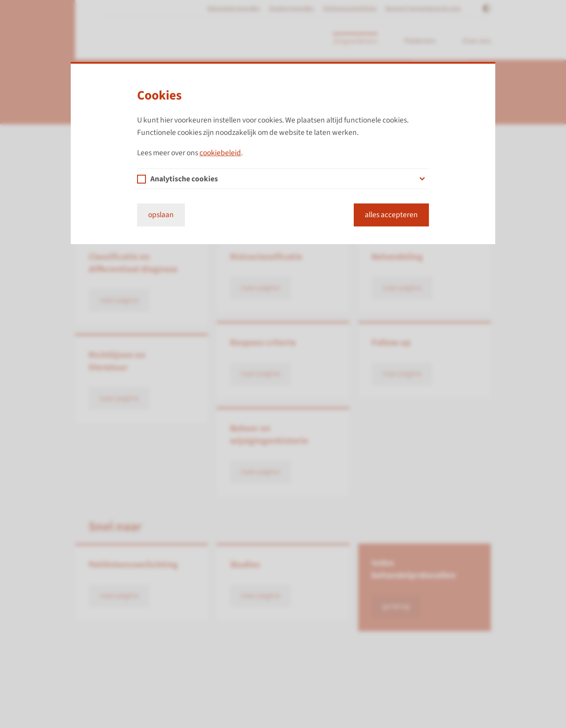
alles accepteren (391, 215)
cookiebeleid (220, 153)
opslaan (161, 215)
